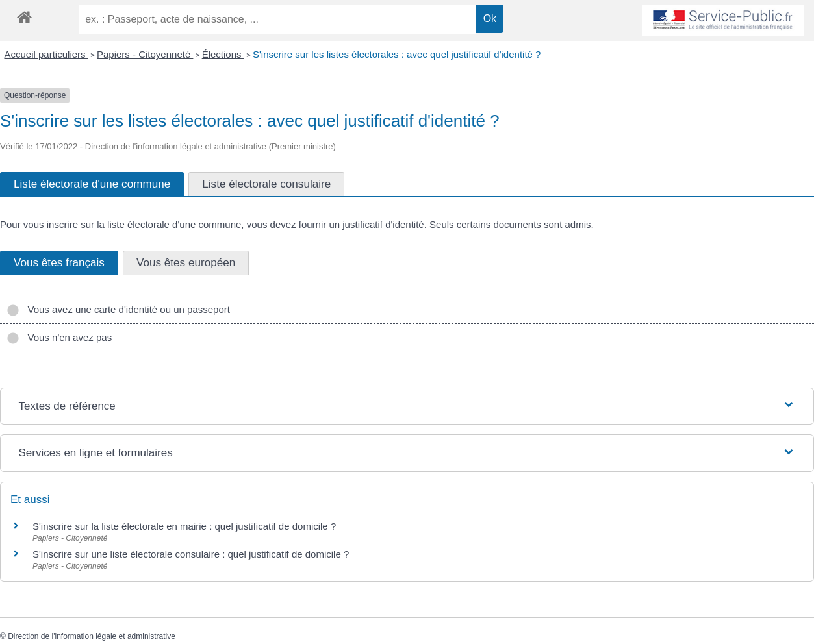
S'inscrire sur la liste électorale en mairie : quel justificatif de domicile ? (184, 526)
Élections (223, 54)
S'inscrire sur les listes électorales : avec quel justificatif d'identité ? (397, 54)
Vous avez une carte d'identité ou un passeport (118, 309)
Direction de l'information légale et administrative (92, 636)
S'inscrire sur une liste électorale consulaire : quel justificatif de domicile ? (191, 554)
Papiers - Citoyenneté (145, 54)
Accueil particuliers (46, 54)
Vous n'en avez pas (59, 337)
